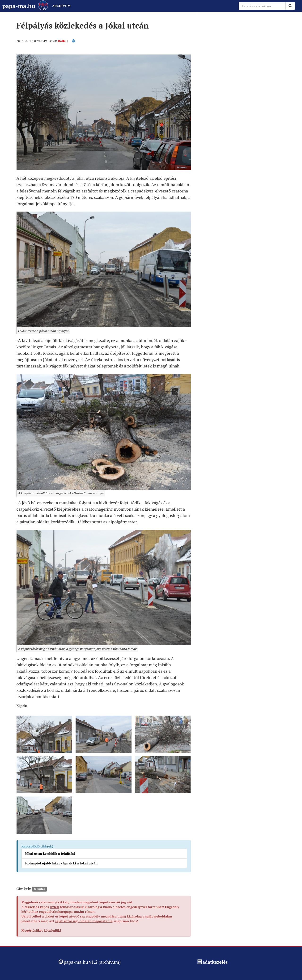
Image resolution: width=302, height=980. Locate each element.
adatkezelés (215, 962)
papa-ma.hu (19, 6)
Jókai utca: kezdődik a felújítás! (50, 853)
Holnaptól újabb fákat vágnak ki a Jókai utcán (62, 863)
